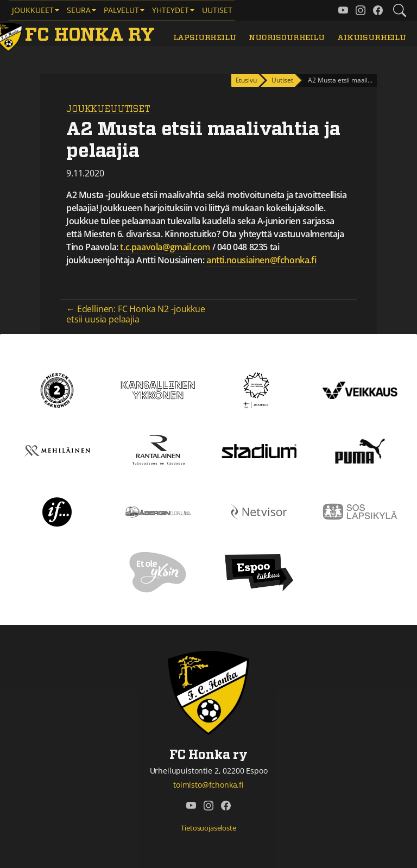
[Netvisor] (259, 511)
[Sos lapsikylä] (360, 511)
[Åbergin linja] (158, 511)
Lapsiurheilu (205, 38)
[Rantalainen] (158, 450)
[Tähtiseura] (259, 389)
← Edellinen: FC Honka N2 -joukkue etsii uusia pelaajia (136, 314)
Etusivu (246, 80)
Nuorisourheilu (287, 38)
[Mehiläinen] (57, 450)
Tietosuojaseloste (208, 828)
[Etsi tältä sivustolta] (400, 10)
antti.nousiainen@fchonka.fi (261, 260)
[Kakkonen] (57, 389)
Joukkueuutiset (108, 109)
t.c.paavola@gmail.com (165, 247)
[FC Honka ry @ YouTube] (343, 10)
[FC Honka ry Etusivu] (77, 35)
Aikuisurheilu (372, 38)
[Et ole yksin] (158, 572)
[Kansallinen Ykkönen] (158, 389)
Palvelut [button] (121, 10)
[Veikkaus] (360, 389)
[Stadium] (259, 450)
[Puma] (360, 450)
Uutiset (217, 10)
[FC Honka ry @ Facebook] (378, 10)
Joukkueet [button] (33, 10)
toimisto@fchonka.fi (208, 785)
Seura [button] (79, 10)
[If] (57, 511)
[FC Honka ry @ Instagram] (361, 10)
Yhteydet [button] (170, 10)
